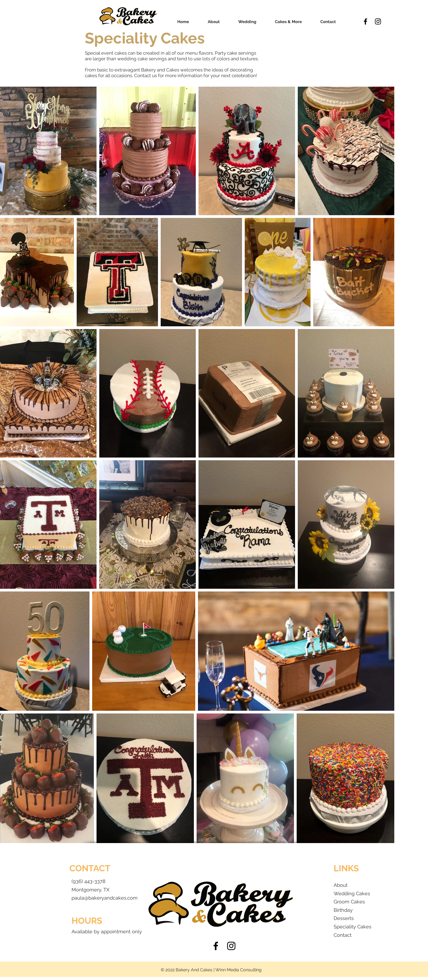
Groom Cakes (349, 902)
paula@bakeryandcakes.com (105, 898)
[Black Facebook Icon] (365, 21)
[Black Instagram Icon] (378, 21)
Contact (343, 935)
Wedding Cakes (352, 893)
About (341, 885)
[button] (247, 22)
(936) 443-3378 (89, 881)
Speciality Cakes (353, 927)
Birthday (344, 910)
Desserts (344, 918)
